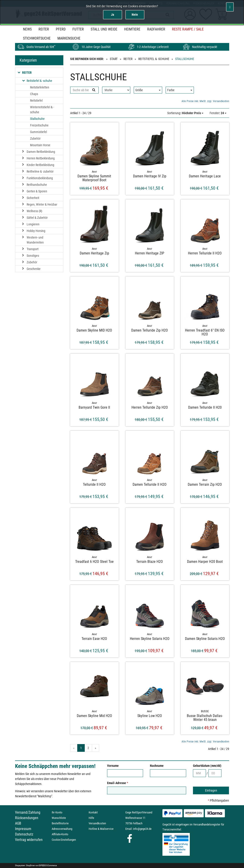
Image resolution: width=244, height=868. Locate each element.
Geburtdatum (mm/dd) (207, 766)
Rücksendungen (27, 818)
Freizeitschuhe (39, 125)
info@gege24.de (142, 829)
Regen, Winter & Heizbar (42, 204)
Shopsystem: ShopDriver (25, 865)
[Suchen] (94, 90)
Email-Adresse (118, 783)
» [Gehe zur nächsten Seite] (95, 748)
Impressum (23, 829)
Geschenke (34, 269)
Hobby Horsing (36, 231)
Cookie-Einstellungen (64, 840)
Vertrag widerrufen (29, 840)
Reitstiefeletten (40, 87)
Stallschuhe (37, 119)
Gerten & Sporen (37, 191)
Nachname (157, 766)
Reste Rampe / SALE (188, 29)
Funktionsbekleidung (40, 178)
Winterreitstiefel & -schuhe (42, 110)
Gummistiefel (39, 132)
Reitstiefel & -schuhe (154, 59)
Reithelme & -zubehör (40, 171)
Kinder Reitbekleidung (40, 165)
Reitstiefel (36, 101)
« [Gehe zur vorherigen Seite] (74, 748)
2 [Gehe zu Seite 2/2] (88, 748)
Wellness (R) (34, 211)
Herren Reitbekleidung (41, 158)
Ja (113, 15)
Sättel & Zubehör (37, 218)
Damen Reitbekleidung (41, 152)
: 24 (218, 113)
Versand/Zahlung (28, 812)
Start (114, 59)
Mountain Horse (40, 145)
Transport (33, 249)
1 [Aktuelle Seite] (81, 748)
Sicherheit (33, 198)
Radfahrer (156, 29)
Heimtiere (132, 29)
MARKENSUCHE (69, 38)
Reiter (44, 29)
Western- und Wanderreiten (35, 240)
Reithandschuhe (37, 185)
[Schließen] (230, 7)
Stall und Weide (104, 29)
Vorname (113, 766)
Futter (78, 29)
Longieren (33, 224)
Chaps (34, 94)
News (27, 29)
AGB (18, 823)
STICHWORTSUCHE (37, 38)
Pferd (61, 29)
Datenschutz (24, 834)
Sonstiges (33, 256)
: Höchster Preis (185, 113)
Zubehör (35, 138)
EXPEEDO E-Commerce (48, 865)
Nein (135, 15)
